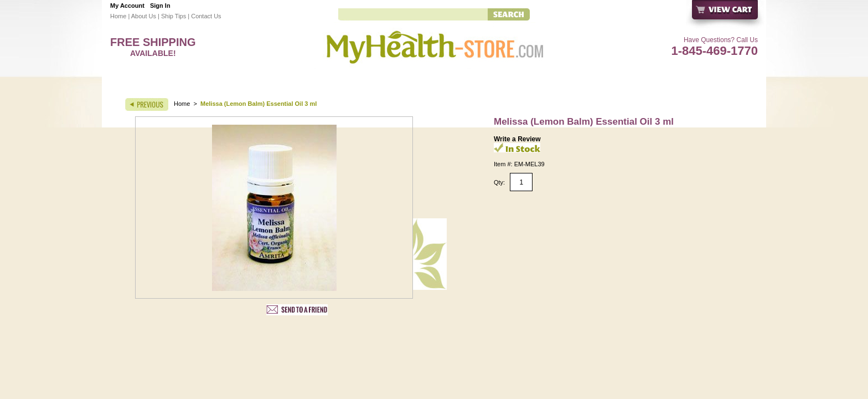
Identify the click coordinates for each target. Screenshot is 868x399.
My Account (127, 6)
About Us (144, 16)
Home (118, 16)
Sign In (160, 6)
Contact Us (206, 16)
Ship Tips (174, 16)
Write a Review (517, 139)
